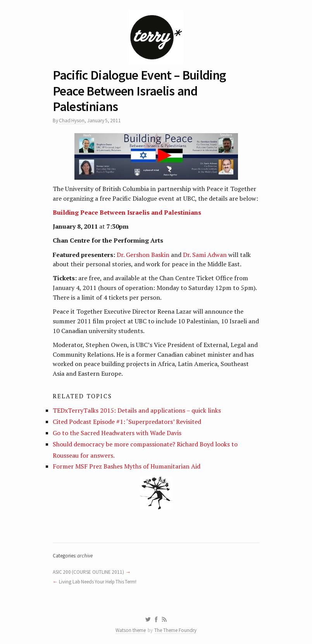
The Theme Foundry (175, 630)
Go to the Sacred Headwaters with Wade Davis (117, 433)
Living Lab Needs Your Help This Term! (98, 582)
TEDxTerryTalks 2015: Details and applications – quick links (137, 410)
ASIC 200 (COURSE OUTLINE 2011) (88, 572)
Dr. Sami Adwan (204, 255)
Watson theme (131, 630)
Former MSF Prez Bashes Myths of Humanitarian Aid (127, 466)
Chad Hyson (72, 121)
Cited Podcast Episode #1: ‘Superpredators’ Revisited (127, 422)
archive (85, 556)
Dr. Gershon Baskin (143, 255)
